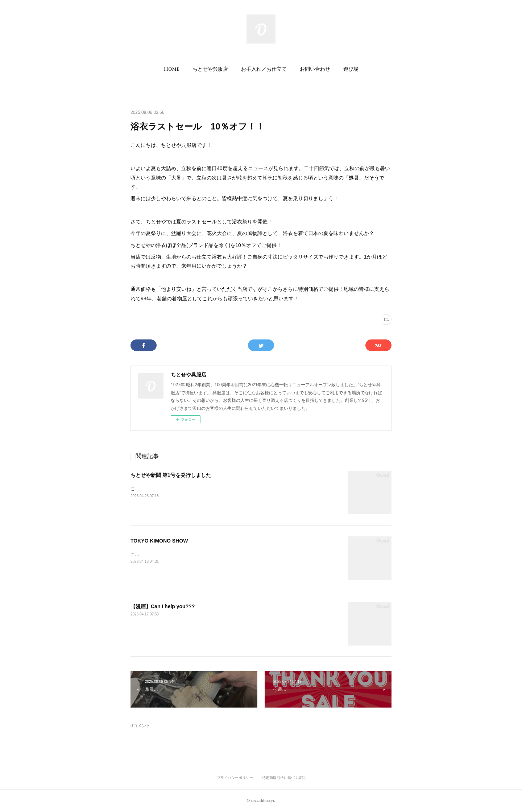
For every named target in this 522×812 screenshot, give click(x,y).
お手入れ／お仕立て (264, 69)
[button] (172, 69)
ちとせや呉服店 (210, 69)
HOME (172, 69)
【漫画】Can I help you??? (163, 606)
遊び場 (351, 69)
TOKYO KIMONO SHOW (159, 541)
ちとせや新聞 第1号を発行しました (171, 475)
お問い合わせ (315, 69)
